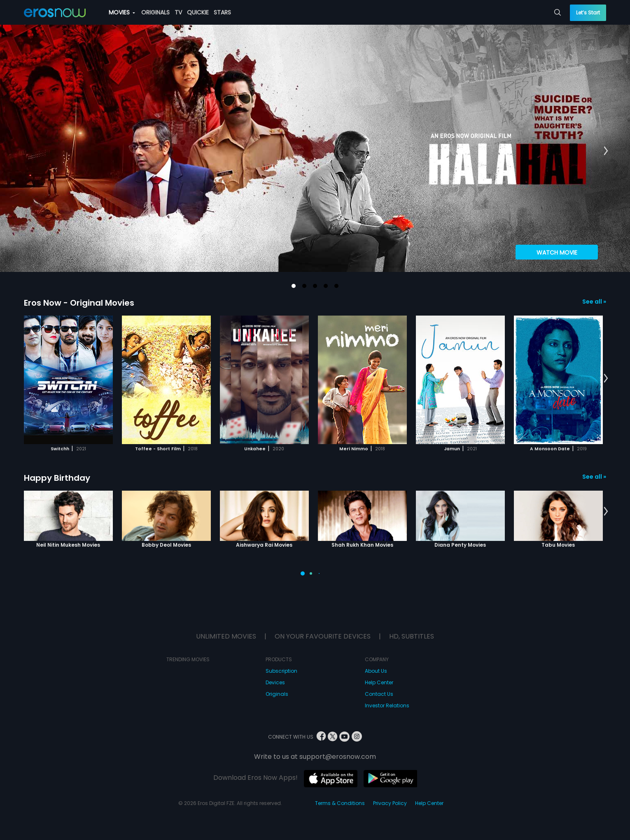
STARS (222, 12)
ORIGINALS (155, 12)
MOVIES (122, 12)
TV (178, 12)
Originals (277, 694)
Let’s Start (588, 13)
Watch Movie (557, 253)
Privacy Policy (390, 803)
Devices (275, 682)
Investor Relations (387, 705)
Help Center (379, 682)
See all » (594, 302)
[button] (294, 286)
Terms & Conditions (340, 803)
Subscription (281, 671)
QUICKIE (198, 12)
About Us (376, 671)
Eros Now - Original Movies (79, 303)
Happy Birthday (57, 478)
